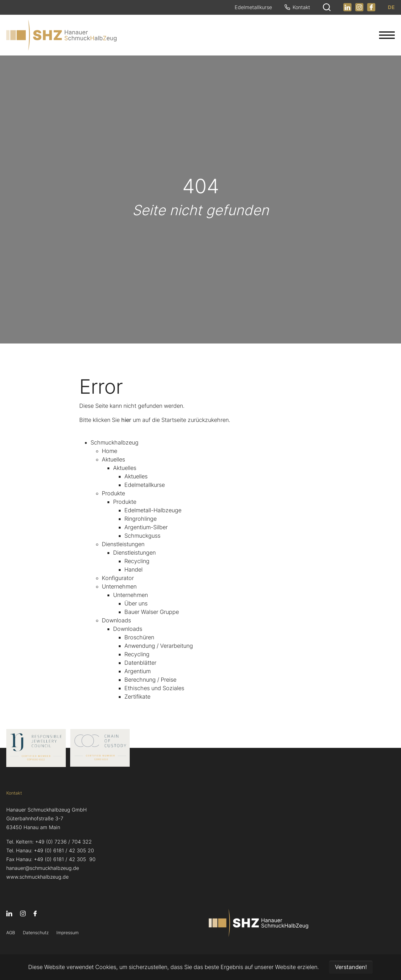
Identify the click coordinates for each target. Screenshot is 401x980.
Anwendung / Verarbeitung (159, 646)
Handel (133, 570)
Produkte (113, 493)
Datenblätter (140, 663)
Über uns (136, 603)
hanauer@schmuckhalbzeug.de (43, 868)
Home (109, 451)
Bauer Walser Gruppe (152, 612)
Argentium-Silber (146, 527)
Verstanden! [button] (351, 967)
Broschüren (139, 637)
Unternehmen (119, 586)
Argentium (138, 671)
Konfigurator (118, 578)
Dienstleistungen (123, 544)
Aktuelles (113, 459)
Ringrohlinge (141, 519)
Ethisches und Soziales (154, 688)
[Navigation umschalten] (387, 35)
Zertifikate (137, 697)
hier (126, 420)
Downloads (116, 620)
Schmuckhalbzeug (115, 442)
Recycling (137, 561)
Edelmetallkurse (145, 485)
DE (391, 8)
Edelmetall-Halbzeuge (153, 510)
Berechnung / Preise (150, 680)
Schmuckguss (142, 536)
